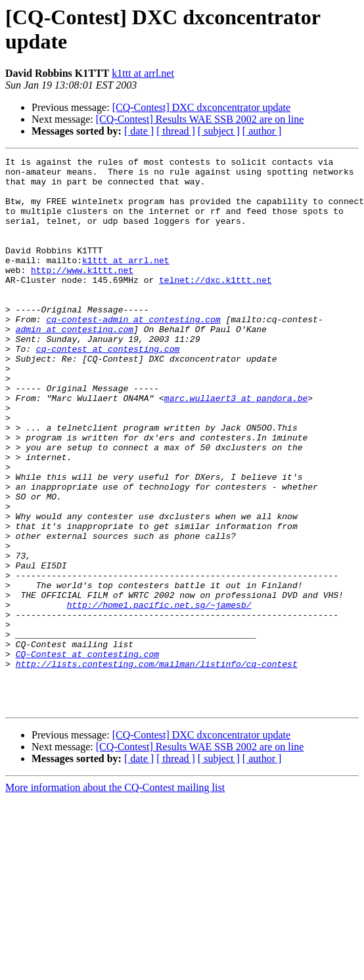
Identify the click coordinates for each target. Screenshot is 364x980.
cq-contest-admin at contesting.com (133, 352)
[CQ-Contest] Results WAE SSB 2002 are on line (200, 119)
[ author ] (262, 131)
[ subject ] (219, 131)
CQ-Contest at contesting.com (87, 754)
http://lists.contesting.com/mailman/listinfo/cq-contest (157, 766)
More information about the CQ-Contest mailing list (115, 898)
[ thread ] (176, 131)
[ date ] (139, 131)
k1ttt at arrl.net (143, 73)
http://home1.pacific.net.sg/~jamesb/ (159, 695)
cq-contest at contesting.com (108, 388)
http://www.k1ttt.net (82, 293)
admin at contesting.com (75, 364)
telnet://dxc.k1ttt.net (216, 305)
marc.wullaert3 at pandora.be (236, 447)
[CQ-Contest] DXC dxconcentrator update (201, 107)
